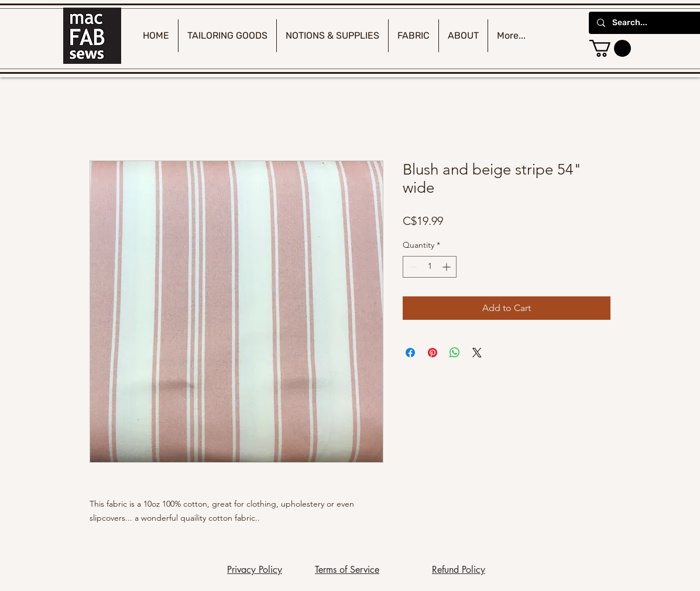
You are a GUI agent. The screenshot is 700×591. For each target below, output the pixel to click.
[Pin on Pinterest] (433, 353)
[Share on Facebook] (410, 353)
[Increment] (447, 267)
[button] (610, 48)
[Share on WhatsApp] (455, 353)
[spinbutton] (430, 267)
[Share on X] (477, 353)
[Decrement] (412, 267)
